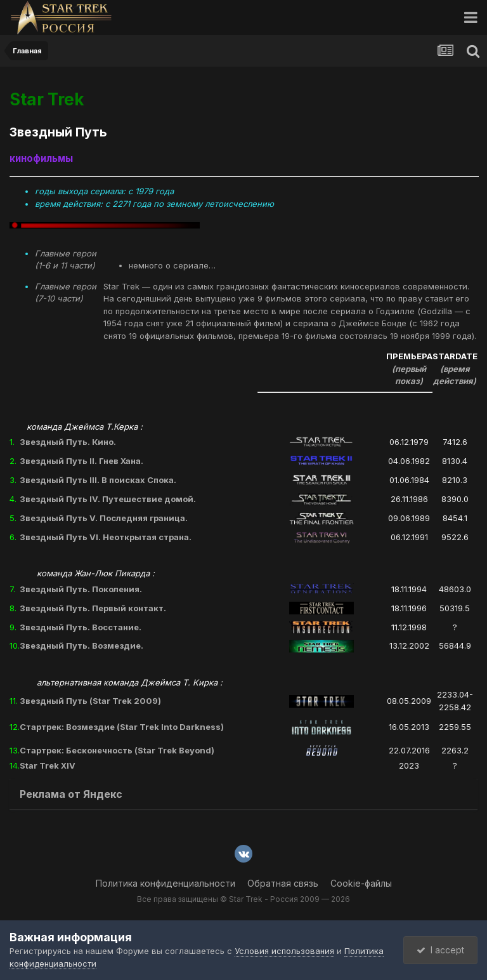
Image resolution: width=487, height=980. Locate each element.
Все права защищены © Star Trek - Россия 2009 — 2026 (243, 899)
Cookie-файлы (361, 883)
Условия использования (284, 951)
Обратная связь (283, 883)
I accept (440, 950)
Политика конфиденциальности (166, 883)
